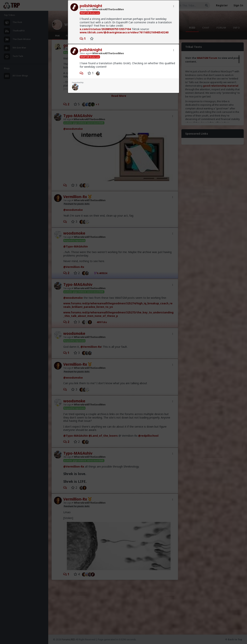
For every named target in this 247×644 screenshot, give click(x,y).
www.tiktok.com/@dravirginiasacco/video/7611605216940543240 (124, 32)
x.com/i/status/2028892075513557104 (105, 29)
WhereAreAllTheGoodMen (107, 9)
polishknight (91, 6)
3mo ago (85, 9)
